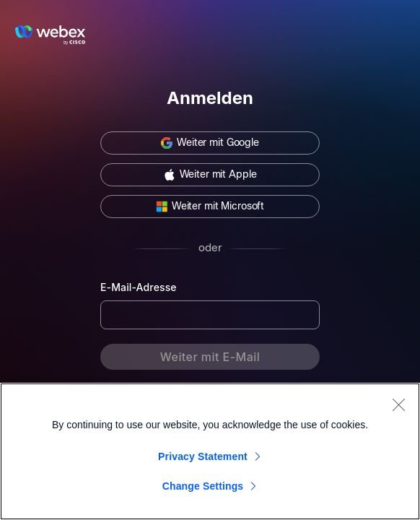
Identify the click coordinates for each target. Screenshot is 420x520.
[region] (210, 451)
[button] (210, 143)
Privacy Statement (203, 456)
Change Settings (203, 486)
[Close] (398, 404)
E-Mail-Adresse (139, 287)
